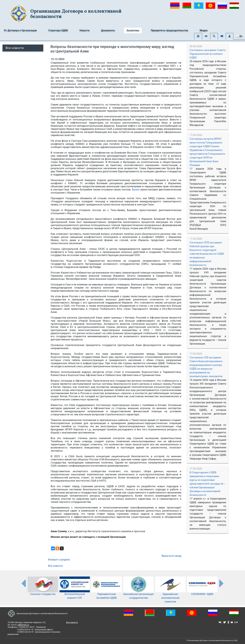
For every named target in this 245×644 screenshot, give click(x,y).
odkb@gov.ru (23, 625)
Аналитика (133, 30)
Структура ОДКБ (58, 30)
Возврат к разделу (59, 560)
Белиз (136, 189)
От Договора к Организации (20, 30)
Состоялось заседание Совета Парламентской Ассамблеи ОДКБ (207, 54)
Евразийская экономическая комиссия (170, 593)
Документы (108, 30)
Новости (85, 30)
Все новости (15, 48)
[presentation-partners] (23, 583)
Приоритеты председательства (169, 30)
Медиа (204, 30)
